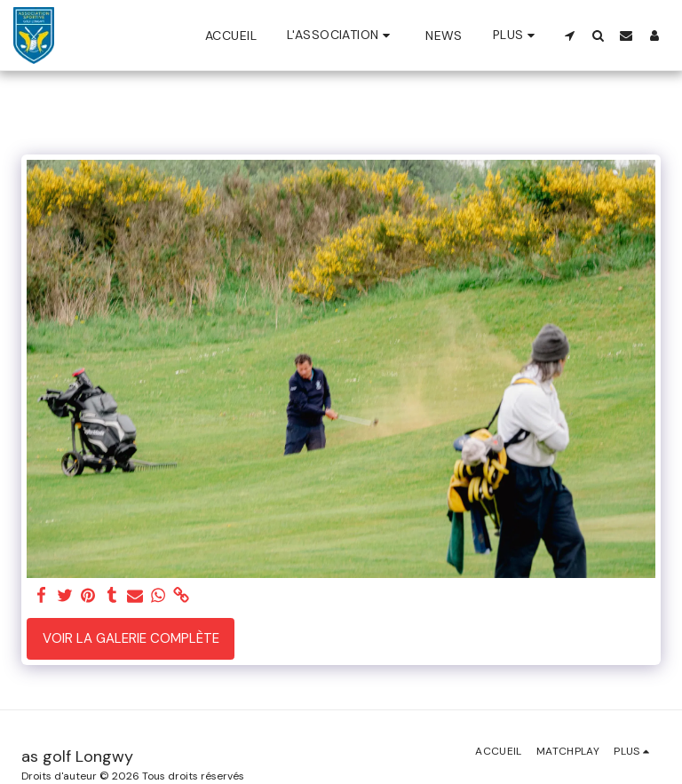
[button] (341, 35)
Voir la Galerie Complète (131, 638)
